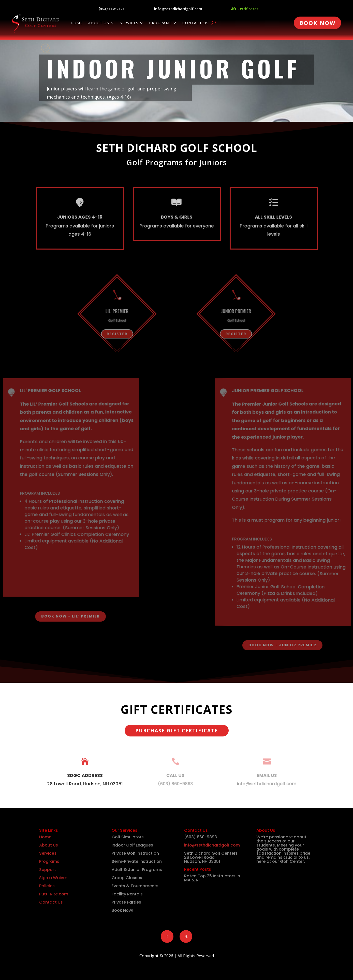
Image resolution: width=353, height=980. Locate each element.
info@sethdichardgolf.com (178, 9)
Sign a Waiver (53, 878)
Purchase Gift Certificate (177, 731)
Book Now (317, 23)
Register (80, 335)
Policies (47, 886)
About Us (99, 23)
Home (77, 23)
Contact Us (195, 23)
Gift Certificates (244, 9)
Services (129, 23)
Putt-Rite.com (54, 894)
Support (48, 870)
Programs (160, 23)
